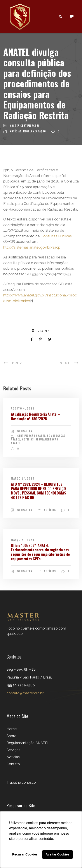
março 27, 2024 (23, 478)
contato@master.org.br (25, 693)
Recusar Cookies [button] (25, 854)
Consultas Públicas (56, 236)
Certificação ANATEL (31, 436)
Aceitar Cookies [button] (58, 854)
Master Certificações (25, 126)
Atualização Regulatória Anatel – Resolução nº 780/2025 (36, 416)
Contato (13, 764)
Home (12, 729)
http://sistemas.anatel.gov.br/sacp (32, 247)
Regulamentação (35, 131)
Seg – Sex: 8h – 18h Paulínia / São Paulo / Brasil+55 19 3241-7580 (29, 677)
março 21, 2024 (23, 540)
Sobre (11, 736)
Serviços (13, 750)
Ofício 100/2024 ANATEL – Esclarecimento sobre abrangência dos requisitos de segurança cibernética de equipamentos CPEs (40, 552)
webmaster (25, 431)
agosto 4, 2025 (23, 408)
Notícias (16, 131)
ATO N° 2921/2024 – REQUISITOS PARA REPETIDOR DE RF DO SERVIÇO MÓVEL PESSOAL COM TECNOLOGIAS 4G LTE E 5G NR (38, 491)
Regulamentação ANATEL (28, 743)
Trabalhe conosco (21, 782)
